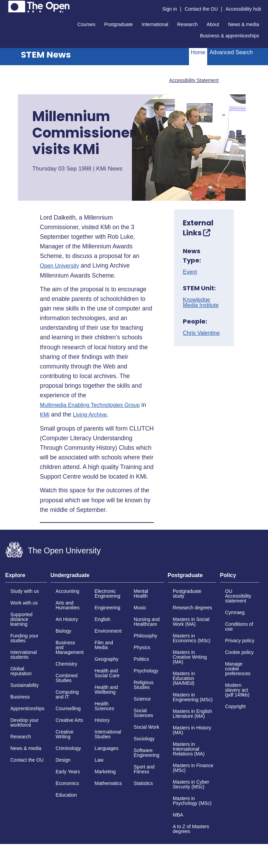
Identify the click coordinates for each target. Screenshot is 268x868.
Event (190, 272)
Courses (86, 24)
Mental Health (141, 594)
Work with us (24, 603)
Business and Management (70, 647)
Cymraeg (235, 612)
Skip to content (5, 5)
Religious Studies (144, 685)
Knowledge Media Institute (201, 303)
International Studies (108, 734)
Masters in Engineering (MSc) (193, 697)
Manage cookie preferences (238, 669)
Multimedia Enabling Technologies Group (90, 405)
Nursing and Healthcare (147, 622)
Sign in (170, 9)
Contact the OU (202, 9)
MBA (178, 815)
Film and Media (104, 645)
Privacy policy (240, 641)
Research (187, 24)
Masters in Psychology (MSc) (192, 801)
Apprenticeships (27, 708)
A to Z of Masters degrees (191, 829)
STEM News (46, 55)
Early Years (68, 772)
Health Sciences (104, 706)
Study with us (25, 591)
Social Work (146, 727)
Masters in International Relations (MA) (189, 749)
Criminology (68, 748)
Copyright (235, 706)
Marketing (105, 772)
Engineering (107, 608)
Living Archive (90, 415)
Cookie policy (239, 652)
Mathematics (108, 783)
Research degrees (192, 608)
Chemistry (66, 664)
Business (20, 697)
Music (140, 608)
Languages (106, 748)
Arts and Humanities (68, 605)
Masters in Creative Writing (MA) (190, 657)
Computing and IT (67, 694)
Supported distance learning (21, 619)
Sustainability (25, 685)
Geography (106, 659)
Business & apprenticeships (230, 36)
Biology (64, 631)
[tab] (26, 577)
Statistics (143, 783)
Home (198, 52)
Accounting (68, 591)
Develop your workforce (25, 723)
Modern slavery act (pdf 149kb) (237, 690)
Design (63, 760)
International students (24, 655)
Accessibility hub (244, 9)
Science (142, 699)
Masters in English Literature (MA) (192, 714)
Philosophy (146, 636)
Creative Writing (65, 734)
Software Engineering (147, 753)
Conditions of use (239, 626)
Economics (67, 783)
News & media (244, 24)
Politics (141, 659)
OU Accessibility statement (238, 596)
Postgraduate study (187, 594)
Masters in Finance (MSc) (193, 768)
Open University (59, 266)
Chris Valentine (201, 333)
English (102, 619)
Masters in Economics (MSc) (192, 638)
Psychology (146, 671)
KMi (45, 415)
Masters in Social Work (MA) (191, 622)
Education (66, 795)
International (155, 24)
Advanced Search (231, 52)
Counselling (68, 708)
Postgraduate (118, 24)
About (213, 24)
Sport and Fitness (144, 769)
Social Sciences (143, 713)
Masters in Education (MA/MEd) (184, 678)
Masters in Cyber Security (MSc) (191, 784)
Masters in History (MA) (192, 730)
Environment (108, 631)
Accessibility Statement (194, 80)
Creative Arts (69, 720)
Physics (142, 647)
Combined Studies (67, 678)
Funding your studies (24, 638)
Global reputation (21, 671)
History (102, 720)
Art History (67, 619)
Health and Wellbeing (106, 690)
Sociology (144, 739)
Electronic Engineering (107, 594)
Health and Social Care (107, 673)
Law (99, 760)
